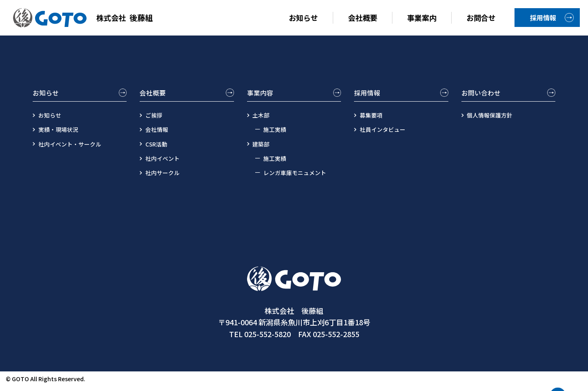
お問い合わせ (483, 94)
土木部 (263, 120)
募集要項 (374, 120)
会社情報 (159, 134)
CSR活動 (159, 149)
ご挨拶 (156, 120)
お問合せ (481, 18)
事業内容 (262, 94)
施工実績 (276, 134)
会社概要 (363, 18)
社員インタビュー (387, 134)
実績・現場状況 (62, 134)
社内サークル (166, 177)
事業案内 (422, 18)
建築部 (263, 149)
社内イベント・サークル (75, 149)
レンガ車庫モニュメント (299, 177)
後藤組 (87, 18)
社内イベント (166, 163)
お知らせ (303, 18)
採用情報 (543, 18)
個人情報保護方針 (494, 120)
